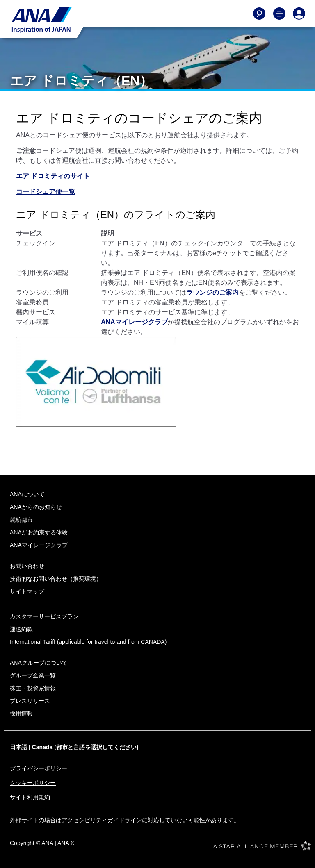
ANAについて (27, 494)
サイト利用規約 (30, 797)
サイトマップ (27, 591)
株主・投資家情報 (33, 688)
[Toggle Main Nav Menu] (279, 14)
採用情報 (21, 713)
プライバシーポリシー (39, 768)
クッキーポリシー (33, 783)
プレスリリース (30, 701)
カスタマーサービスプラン (44, 616)
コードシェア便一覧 (46, 192)
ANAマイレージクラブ (134, 322)
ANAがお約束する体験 (39, 532)
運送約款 (21, 629)
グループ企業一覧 (33, 675)
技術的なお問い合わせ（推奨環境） (56, 579)
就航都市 (21, 520)
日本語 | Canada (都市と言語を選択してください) (74, 747)
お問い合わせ (27, 566)
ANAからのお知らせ (36, 507)
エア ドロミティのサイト (53, 176)
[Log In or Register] (299, 14)
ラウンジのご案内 (212, 292)
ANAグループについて (39, 663)
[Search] (259, 14)
